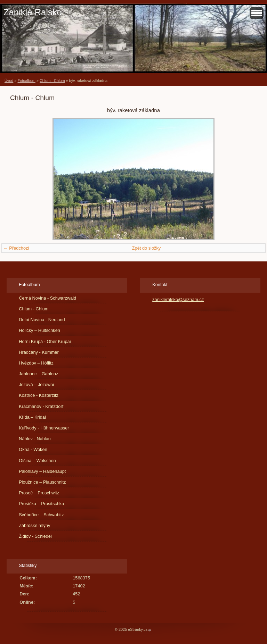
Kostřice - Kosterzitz (39, 395)
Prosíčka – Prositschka (41, 504)
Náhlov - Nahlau (35, 439)
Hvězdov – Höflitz (36, 363)
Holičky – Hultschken (39, 330)
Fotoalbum (26, 81)
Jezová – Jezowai (36, 384)
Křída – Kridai (32, 417)
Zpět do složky (147, 248)
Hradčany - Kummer (39, 352)
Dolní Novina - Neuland (42, 320)
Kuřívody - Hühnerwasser (44, 428)
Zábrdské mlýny (34, 525)
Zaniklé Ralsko (33, 12)
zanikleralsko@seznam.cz (178, 299)
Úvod (9, 81)
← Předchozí (16, 248)
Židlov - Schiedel (35, 536)
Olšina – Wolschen (37, 461)
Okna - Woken (33, 449)
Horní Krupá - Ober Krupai (45, 341)
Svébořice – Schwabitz (41, 515)
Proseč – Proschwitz (39, 493)
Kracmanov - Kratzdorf (41, 406)
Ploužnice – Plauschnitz (42, 482)
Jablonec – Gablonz (38, 374)
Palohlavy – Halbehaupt (42, 471)
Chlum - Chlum (52, 81)
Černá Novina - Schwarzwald (47, 298)
